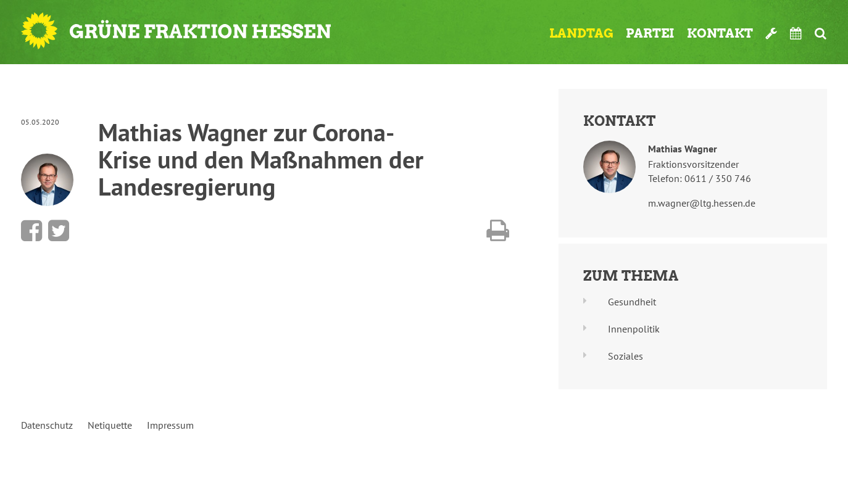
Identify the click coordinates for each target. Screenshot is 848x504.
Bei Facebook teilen (31, 231)
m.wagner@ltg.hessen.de (702, 203)
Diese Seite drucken (498, 231)
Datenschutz (47, 425)
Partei (650, 33)
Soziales (626, 356)
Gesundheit (632, 302)
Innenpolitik (634, 329)
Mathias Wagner (683, 149)
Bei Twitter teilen (59, 231)
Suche (821, 33)
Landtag (581, 33)
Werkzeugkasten (771, 33)
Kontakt (720, 33)
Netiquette (110, 425)
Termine (796, 33)
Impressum (170, 425)
